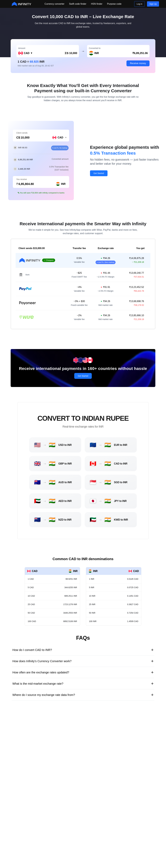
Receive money (138, 63)
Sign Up (153, 4)
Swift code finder (78, 4)
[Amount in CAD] (58, 53)
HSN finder (97, 4)
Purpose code (114, 4)
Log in (139, 4)
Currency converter (54, 4)
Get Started (99, 173)
